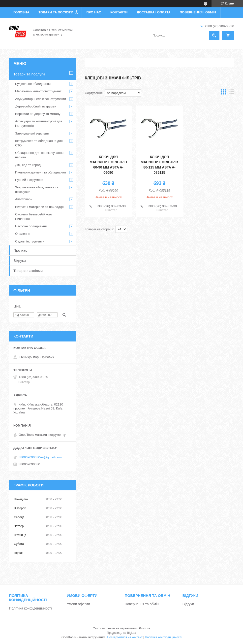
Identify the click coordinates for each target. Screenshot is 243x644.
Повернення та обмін (142, 604)
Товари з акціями (28, 271)
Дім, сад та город (28, 165)
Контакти (119, 12)
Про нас (94, 12)
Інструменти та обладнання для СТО (39, 143)
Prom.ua (145, 628)
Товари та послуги (56, 12)
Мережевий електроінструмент (38, 91)
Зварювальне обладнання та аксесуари (37, 189)
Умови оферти (79, 604)
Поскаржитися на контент (125, 637)
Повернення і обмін (198, 12)
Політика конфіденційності (30, 608)
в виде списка (231, 93)
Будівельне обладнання (33, 84)
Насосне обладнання (31, 226)
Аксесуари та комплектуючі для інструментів (39, 123)
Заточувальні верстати (32, 133)
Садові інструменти (30, 241)
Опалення (23, 234)
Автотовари (24, 199)
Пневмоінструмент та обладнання (41, 172)
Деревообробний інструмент (36, 106)
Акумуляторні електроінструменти (41, 99)
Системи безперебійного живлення (33, 217)
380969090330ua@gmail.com (40, 457)
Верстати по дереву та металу (38, 114)
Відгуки (20, 260)
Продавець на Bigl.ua (121, 633)
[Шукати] (214, 35)
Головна (21, 12)
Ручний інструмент (29, 180)
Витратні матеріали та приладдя (39, 207)
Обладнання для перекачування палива (39, 155)
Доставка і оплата (153, 12)
